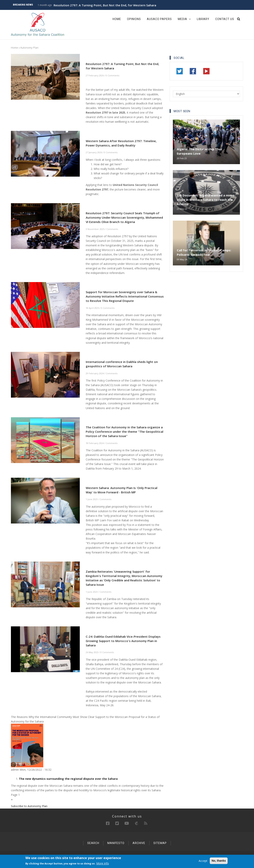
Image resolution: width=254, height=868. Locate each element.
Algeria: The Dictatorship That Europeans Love (200, 151)
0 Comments (113, 75)
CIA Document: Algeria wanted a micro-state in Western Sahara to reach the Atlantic (206, 200)
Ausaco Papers (159, 19)
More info (103, 864)
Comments (112, 229)
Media (184, 19)
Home (117, 19)
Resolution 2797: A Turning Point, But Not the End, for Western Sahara (105, 5)
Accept (203, 861)
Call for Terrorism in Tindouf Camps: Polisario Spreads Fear (204, 252)
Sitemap (160, 843)
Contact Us (225, 19)
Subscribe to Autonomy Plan (29, 806)
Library (203, 19)
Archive (139, 843)
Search (93, 843)
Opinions (134, 19)
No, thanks (219, 861)
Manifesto (116, 843)
